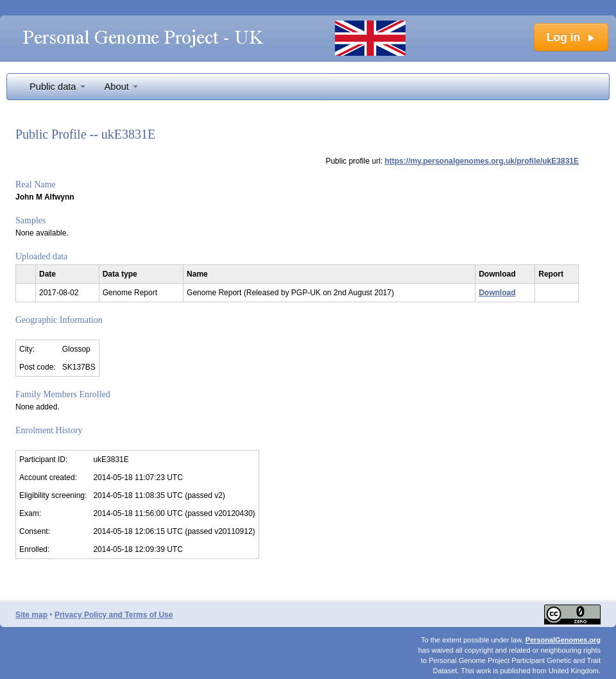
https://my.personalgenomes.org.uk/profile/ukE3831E (482, 161)
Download (497, 293)
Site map (31, 615)
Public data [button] (57, 87)
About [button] (121, 87)
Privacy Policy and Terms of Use (114, 615)
